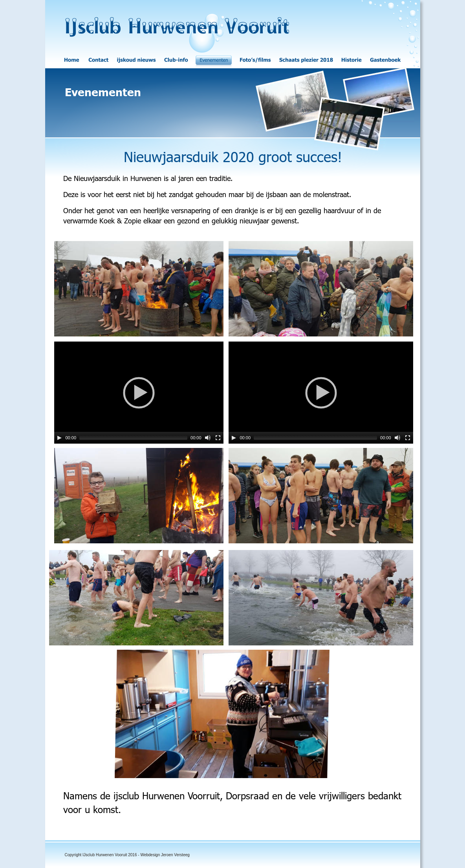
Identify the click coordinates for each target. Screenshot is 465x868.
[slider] (315, 438)
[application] (321, 393)
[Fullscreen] (408, 438)
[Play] (234, 438)
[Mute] (397, 438)
